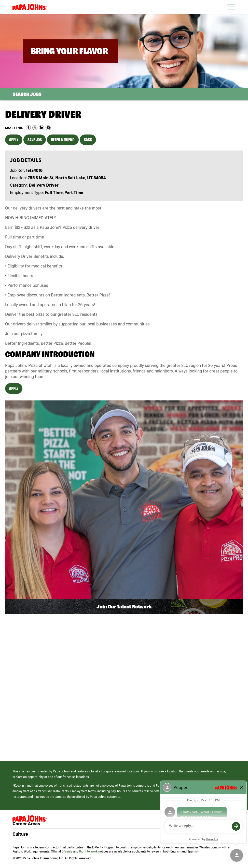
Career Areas (26, 824)
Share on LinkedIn (42, 128)
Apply (14, 140)
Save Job (35, 140)
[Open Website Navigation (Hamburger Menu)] (233, 13)
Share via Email (48, 128)
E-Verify (67, 851)
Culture (20, 834)
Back (88, 140)
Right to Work (88, 851)
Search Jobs (27, 94)
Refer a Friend (63, 140)
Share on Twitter (35, 128)
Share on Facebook (28, 128)
